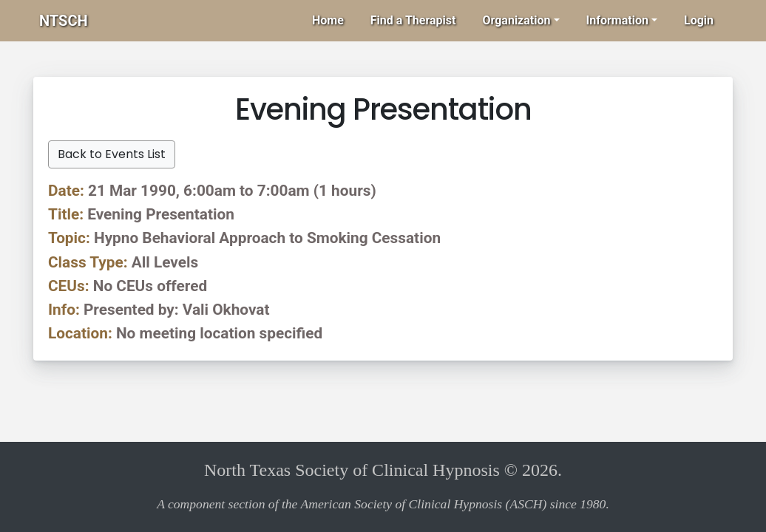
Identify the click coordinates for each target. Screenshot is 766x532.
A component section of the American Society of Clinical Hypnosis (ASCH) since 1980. (383, 504)
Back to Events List (112, 154)
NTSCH (64, 21)
